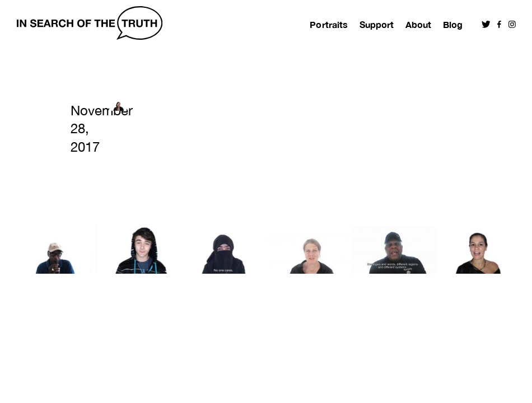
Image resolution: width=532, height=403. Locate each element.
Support (377, 24)
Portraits (328, 24)
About (418, 24)
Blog (453, 24)
